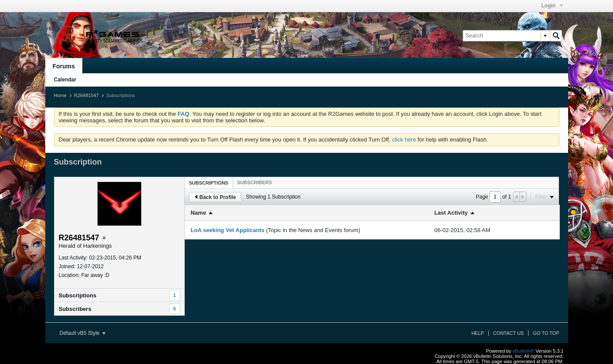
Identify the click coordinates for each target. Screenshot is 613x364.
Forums (64, 66)
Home (60, 95)
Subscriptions (78, 295)
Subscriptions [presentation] (209, 183)
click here (404, 140)
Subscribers (75, 309)
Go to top (546, 333)
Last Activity (451, 213)
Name (198, 213)
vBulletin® (524, 351)
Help (478, 333)
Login (552, 6)
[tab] (209, 183)
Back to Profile (215, 197)
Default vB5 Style (83, 333)
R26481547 (86, 95)
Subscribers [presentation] (254, 182)
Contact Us (509, 333)
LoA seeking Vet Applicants (228, 230)
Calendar (65, 80)
